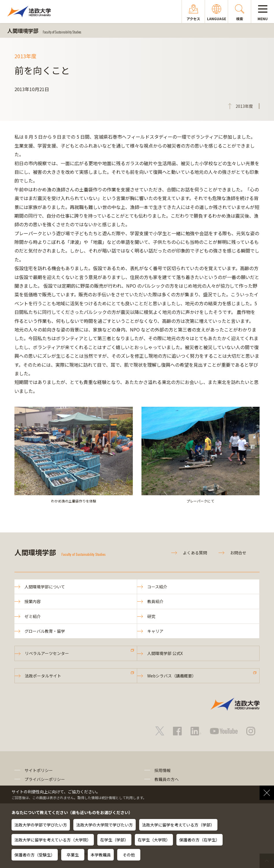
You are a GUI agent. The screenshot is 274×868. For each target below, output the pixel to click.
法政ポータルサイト (43, 676)
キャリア (155, 631)
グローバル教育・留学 (45, 631)
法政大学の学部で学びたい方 (41, 825)
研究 (151, 616)
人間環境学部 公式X (165, 653)
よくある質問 (195, 553)
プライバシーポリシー (45, 779)
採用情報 (163, 770)
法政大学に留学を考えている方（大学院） (53, 840)
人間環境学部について (45, 587)
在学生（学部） (114, 840)
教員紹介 (155, 601)
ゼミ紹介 (33, 616)
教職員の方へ (167, 779)
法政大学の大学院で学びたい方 (105, 825)
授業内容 (33, 601)
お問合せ (238, 553)
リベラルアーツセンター (47, 653)
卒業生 (73, 855)
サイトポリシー (39, 770)
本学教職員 (101, 855)
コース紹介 (157, 587)
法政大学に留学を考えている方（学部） (178, 825)
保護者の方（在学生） (200, 840)
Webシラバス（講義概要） (172, 676)
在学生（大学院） (154, 840)
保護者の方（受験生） (35, 855)
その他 (129, 855)
